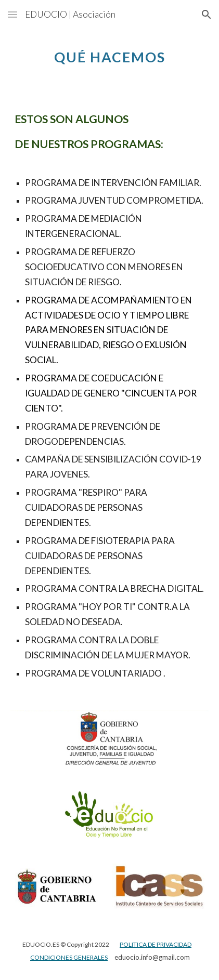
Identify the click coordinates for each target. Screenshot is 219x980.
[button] (12, 14)
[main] (109, 55)
